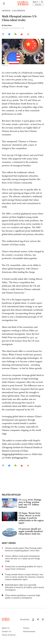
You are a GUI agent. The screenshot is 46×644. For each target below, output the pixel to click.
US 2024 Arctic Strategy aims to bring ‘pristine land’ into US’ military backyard (30, 503)
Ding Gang (8, 25)
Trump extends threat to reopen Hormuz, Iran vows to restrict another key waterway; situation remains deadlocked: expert (24, 577)
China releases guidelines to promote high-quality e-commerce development (23, 597)
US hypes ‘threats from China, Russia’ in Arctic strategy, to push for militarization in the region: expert (31, 518)
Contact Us (6, 631)
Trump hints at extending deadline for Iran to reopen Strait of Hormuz (24, 568)
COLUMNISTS (19, 11)
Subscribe (38, 5)
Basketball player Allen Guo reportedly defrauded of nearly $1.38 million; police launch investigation (25, 587)
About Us (6, 628)
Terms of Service (9, 635)
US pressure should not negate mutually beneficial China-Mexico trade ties (31, 531)
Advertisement (29, 631)
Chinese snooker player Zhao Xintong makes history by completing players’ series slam (23, 549)
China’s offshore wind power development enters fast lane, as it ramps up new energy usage (22, 558)
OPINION (6, 11)
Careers (26, 628)
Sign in (35, 2)
